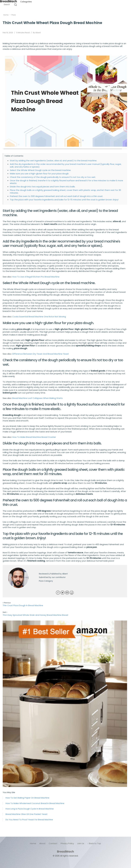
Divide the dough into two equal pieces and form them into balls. (43, 187)
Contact (53, 843)
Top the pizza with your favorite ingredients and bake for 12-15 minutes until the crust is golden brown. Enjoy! (64, 200)
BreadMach (65, 852)
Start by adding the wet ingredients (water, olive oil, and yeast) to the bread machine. (53, 161)
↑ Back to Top (94, 843)
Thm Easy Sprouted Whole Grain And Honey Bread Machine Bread (35, 615)
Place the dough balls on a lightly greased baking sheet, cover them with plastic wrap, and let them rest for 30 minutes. (65, 191)
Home (33, 843)
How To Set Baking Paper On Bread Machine (27, 798)
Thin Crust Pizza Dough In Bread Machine (23, 605)
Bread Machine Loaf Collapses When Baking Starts (37, 398)
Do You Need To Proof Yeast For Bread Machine (29, 820)
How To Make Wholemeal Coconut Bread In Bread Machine (35, 803)
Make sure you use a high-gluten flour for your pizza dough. (39, 174)
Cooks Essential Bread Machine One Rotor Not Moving (39, 317)
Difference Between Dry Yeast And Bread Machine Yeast (41, 354)
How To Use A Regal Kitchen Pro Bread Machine (36, 277)
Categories (26, 2)
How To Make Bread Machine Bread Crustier (34, 437)
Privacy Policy (67, 843)
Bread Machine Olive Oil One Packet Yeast (27, 814)
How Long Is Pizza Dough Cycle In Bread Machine (30, 809)
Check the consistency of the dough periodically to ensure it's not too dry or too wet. (53, 177)
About (42, 843)
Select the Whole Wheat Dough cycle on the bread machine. (40, 170)
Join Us (81, 843)
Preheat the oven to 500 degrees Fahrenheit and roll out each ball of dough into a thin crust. (56, 196)
